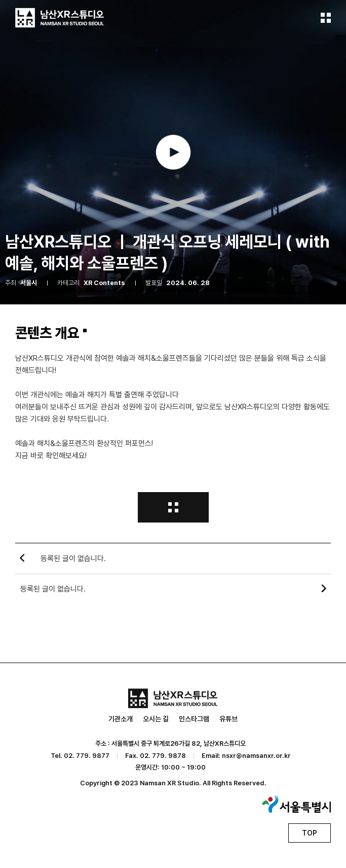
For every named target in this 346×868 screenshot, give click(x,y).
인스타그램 (194, 719)
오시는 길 (156, 719)
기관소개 (121, 719)
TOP (310, 833)
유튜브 (228, 719)
